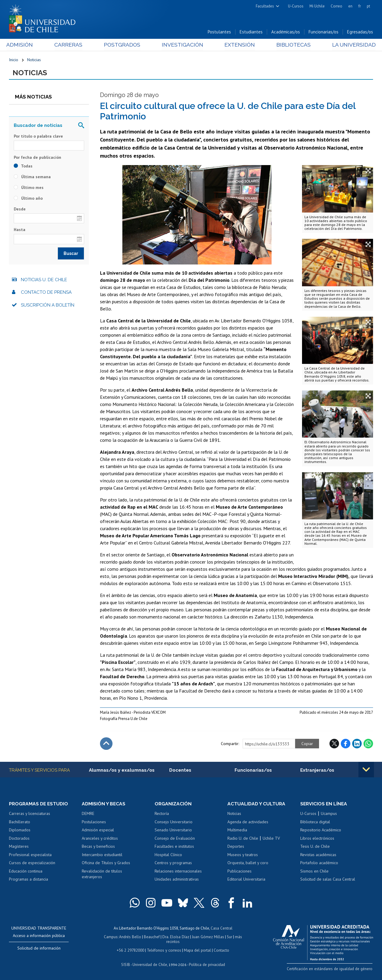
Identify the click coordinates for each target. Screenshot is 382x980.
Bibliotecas (291, 45)
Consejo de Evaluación (175, 839)
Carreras (70, 45)
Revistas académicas (318, 856)
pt (368, 6)
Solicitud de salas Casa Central (328, 880)
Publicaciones (239, 872)
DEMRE (88, 814)
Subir (106, 744)
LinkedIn (357, 744)
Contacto (221, 950)
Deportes (236, 847)
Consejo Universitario (174, 822)
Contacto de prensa (46, 293)
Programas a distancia (29, 880)
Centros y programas (173, 864)
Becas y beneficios (98, 847)
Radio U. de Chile (243, 839)
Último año (28, 199)
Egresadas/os (360, 32)
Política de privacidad (206, 964)
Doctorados (19, 839)
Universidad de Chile (150, 964)
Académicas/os (286, 32)
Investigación (182, 45)
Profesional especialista (30, 856)
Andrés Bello (131, 937)
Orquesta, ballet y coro (248, 864)
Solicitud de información (39, 949)
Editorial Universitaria (246, 880)
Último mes (29, 188)
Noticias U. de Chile (44, 280)
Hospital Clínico (168, 856)
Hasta (20, 230)
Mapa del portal (197, 950)
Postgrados (122, 45)
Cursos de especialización (32, 864)
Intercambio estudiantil (102, 856)
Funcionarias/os (324, 32)
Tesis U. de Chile (315, 847)
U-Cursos (296, 6)
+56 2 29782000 (131, 950)
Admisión (22, 45)
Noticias (34, 60)
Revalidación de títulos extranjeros (102, 875)
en (350, 6)
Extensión (238, 45)
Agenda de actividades (248, 822)
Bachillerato (20, 822)
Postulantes (219, 32)
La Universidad (351, 45)
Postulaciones (94, 822)
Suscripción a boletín (48, 306)
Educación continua (26, 872)
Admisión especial (98, 831)
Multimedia (237, 831)
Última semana (32, 177)
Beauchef (152, 937)
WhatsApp (368, 744)
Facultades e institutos (174, 847)
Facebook (346, 744)
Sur (229, 937)
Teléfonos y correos (164, 950)
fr (360, 6)
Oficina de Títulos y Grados (106, 864)
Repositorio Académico (321, 831)
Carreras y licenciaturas (30, 814)
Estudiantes (251, 32)
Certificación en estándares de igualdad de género (331, 969)
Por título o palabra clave (38, 137)
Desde (20, 210)
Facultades (265, 6)
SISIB (126, 964)
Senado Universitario (173, 831)
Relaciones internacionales (178, 872)
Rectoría (162, 814)
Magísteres (19, 847)
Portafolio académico (319, 864)
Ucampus (329, 814)
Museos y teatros (243, 856)
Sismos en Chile (314, 872)
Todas (23, 167)
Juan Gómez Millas (208, 937)
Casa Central (221, 929)
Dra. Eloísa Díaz (176, 937)
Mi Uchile (317, 6)
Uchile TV (271, 839)
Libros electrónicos (317, 839)
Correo (336, 6)
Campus (112, 937)
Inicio (14, 60)
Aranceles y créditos (100, 839)
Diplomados (20, 831)
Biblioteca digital (315, 822)
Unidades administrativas (177, 880)
